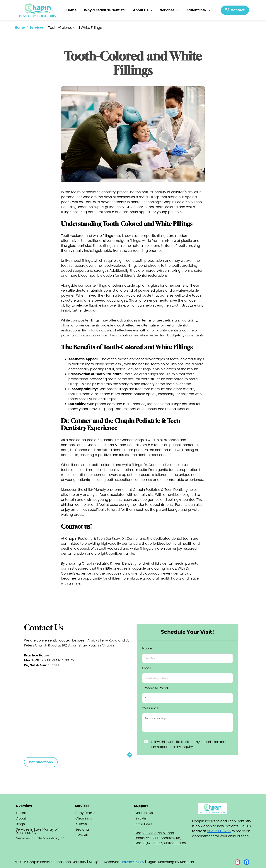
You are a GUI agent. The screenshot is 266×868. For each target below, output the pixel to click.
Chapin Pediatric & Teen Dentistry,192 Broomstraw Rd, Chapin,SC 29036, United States (160, 838)
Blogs (20, 824)
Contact (238, 10)
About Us (143, 10)
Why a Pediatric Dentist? (105, 10)
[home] (38, 10)
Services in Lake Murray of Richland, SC (37, 831)
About (21, 818)
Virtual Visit (143, 824)
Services (170, 10)
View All (82, 835)
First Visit (141, 818)
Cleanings (84, 818)
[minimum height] (187, 722)
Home (72, 10)
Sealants (82, 829)
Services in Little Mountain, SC (40, 838)
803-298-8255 (219, 831)
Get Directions (41, 762)
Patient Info (199, 10)
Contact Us (144, 813)
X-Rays (81, 824)
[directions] (130, 757)
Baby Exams (85, 813)
